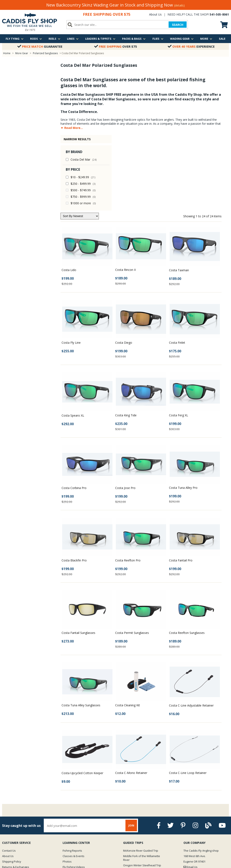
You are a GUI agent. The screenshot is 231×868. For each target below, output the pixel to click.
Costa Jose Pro (125, 412)
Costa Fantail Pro (181, 485)
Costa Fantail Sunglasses (78, 557)
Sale (222, 39)
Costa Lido (69, 194)
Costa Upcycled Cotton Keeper (82, 697)
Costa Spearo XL (73, 340)
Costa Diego (124, 267)
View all (128, 795)
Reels (54, 39)
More (206, 39)
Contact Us (9, 775)
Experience (191, 46)
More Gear (22, 53)
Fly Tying (15, 39)
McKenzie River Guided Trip (141, 775)
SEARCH (178, 25)
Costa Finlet (177, 267)
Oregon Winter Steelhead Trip (142, 790)
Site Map (8, 802)
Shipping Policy (12, 786)
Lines (73, 39)
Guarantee (40, 46)
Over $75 (116, 46)
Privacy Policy (11, 797)
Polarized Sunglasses (45, 53)
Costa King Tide (126, 340)
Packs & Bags (134, 39)
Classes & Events (74, 780)
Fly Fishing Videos (74, 791)
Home (7, 53)
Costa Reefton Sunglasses (187, 557)
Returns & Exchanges (16, 791)
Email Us (190, 791)
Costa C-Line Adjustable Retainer (191, 630)
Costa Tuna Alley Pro (183, 412)
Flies (158, 39)
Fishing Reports (72, 775)
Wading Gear (182, 39)
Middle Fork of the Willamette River (142, 782)
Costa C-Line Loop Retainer (188, 697)
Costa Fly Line (71, 267)
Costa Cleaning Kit (128, 630)
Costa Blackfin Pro (74, 485)
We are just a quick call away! (200, 801)
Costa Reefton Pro (128, 485)
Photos (67, 786)
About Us (155, 14)
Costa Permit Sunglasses (132, 557)
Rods (36, 39)
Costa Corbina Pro (74, 412)
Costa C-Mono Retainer (131, 697)
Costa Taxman (179, 195)
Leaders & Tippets (100, 39)
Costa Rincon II (125, 194)
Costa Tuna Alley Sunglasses (81, 630)
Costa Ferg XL (179, 340)
